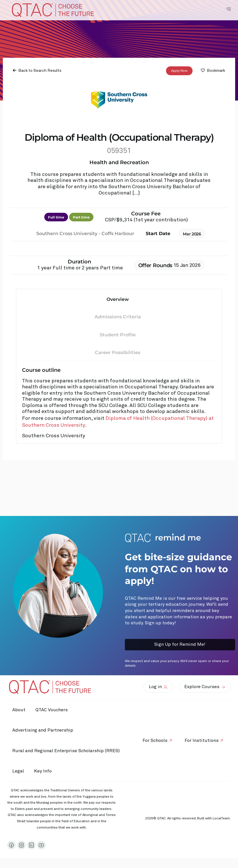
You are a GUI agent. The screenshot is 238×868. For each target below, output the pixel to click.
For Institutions (201, 740)
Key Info (46, 771)
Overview (118, 299)
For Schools (153, 740)
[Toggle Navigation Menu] (229, 9)
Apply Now (179, 71)
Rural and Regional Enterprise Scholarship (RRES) (67, 751)
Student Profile (118, 335)
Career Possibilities (118, 352)
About (19, 710)
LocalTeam (221, 819)
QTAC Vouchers (54, 710)
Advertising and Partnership (43, 730)
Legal (19, 771)
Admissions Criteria (118, 317)
